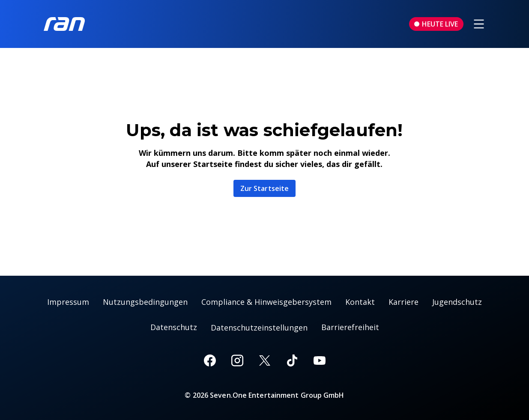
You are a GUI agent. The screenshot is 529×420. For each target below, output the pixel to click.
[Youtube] (320, 360)
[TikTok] (292, 360)
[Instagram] (237, 360)
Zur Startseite (264, 188)
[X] (265, 360)
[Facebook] (210, 360)
